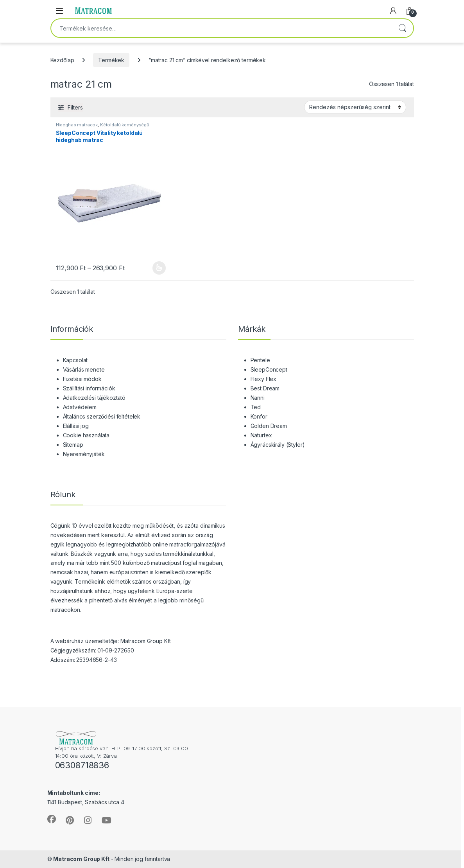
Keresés (402, 28)
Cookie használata (86, 435)
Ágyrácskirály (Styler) (278, 445)
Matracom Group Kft (81, 859)
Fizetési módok (82, 379)
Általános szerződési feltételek (102, 416)
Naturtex (261, 435)
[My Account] (393, 11)
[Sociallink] (52, 819)
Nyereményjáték (84, 454)
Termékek (111, 60)
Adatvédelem (80, 407)
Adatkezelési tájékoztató (94, 398)
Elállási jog (76, 426)
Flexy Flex (264, 379)
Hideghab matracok (77, 125)
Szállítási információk (89, 388)
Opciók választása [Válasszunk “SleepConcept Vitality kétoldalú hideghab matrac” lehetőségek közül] (159, 268)
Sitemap (73, 445)
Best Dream (265, 388)
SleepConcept (269, 369)
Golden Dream (269, 426)
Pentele (260, 360)
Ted (256, 407)
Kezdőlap (62, 60)
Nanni (258, 398)
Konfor (259, 416)
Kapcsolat (75, 360)
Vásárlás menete (84, 369)
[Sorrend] (355, 107)
